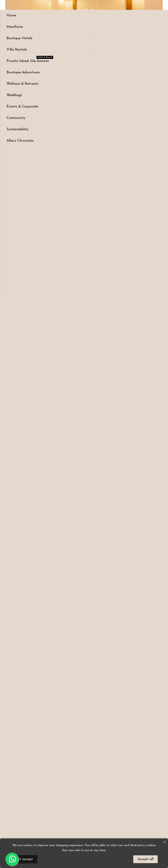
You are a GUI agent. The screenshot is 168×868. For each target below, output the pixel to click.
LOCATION (52, 90)
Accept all (145, 859)
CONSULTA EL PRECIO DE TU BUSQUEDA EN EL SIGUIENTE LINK (134, 64)
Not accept (24, 859)
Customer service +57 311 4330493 (91, 92)
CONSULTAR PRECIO (136, 81)
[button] (10, 140)
